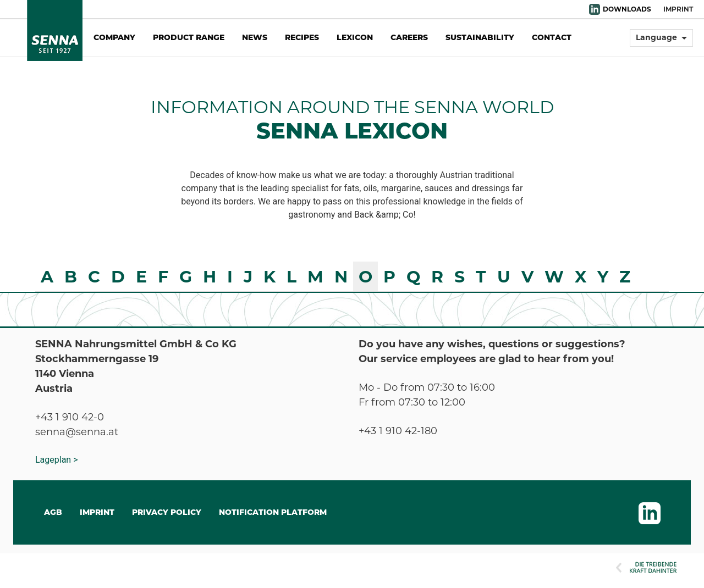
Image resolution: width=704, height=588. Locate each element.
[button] (661, 43)
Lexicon (355, 37)
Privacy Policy (167, 512)
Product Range (189, 37)
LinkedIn (595, 9)
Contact (552, 37)
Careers (409, 37)
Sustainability (480, 37)
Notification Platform (273, 512)
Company (114, 37)
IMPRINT (97, 512)
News (255, 37)
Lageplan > (57, 460)
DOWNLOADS (627, 9)
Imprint (678, 9)
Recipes (302, 37)
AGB (53, 512)
